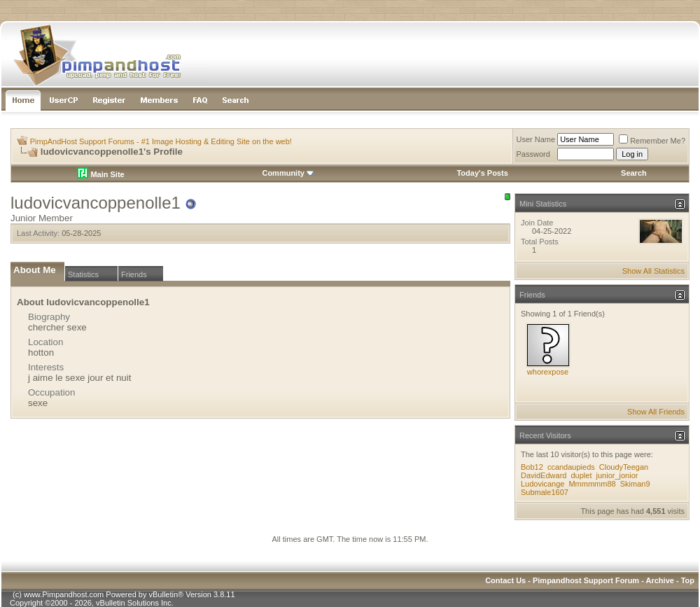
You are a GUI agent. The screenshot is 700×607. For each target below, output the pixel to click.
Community (288, 173)
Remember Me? (652, 141)
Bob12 (532, 467)
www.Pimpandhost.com (64, 594)
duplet (581, 475)
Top (688, 580)
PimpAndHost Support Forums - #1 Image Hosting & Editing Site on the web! (161, 141)
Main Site (100, 174)
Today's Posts (482, 173)
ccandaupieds (571, 467)
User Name (536, 139)
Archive (660, 580)
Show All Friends (656, 412)
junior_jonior (617, 475)
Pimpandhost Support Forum (586, 580)
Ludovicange (542, 484)
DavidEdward (544, 475)
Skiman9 (635, 484)
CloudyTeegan (624, 467)
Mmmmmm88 (592, 484)
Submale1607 (545, 492)
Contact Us (505, 580)
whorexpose (548, 372)
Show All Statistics (653, 271)
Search (634, 173)
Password (533, 154)
